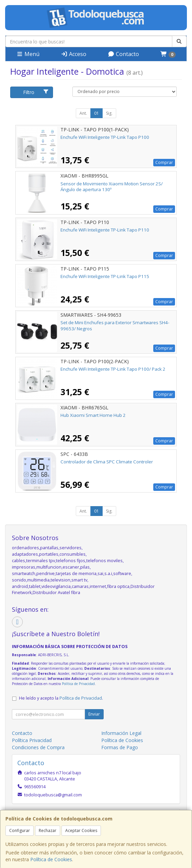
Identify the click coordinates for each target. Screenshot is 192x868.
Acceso (74, 54)
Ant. (83, 113)
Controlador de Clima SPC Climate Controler (107, 462)
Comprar (164, 162)
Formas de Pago (120, 747)
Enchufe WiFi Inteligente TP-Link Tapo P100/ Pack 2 (113, 369)
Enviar (94, 714)
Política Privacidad (32, 740)
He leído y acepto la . (61, 698)
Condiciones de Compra (38, 747)
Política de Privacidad (78, 684)
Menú (28, 54)
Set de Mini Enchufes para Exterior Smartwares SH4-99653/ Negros (115, 325)
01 (97, 113)
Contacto (123, 54)
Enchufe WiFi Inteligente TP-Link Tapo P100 (105, 137)
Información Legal (121, 733)
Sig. (109, 113)
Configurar (20, 830)
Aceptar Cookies (81, 830)
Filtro (36, 92)
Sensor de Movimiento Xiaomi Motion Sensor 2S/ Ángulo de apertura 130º (112, 187)
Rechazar (48, 830)
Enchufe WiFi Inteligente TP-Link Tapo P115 (105, 276)
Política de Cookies (51, 859)
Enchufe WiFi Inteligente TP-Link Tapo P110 (105, 230)
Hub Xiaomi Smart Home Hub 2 (93, 415)
